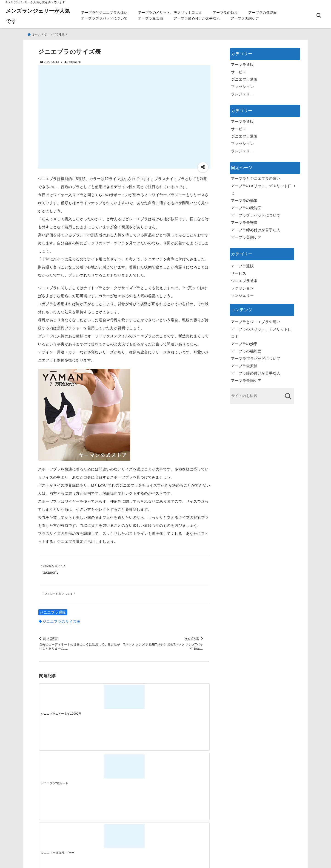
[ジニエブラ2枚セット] (103, 696)
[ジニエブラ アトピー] (188, 696)
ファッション (242, 85)
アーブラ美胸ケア (245, 18)
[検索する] (288, 394)
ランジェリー (242, 92)
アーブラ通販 (242, 63)
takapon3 (75, 60)
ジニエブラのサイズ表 (61, 620)
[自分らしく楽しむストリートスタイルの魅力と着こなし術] (145, 769)
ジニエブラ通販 (53, 611)
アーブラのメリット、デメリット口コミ (170, 13)
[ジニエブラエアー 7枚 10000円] (60, 696)
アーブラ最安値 (151, 18)
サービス (239, 70)
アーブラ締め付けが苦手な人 (197, 18)
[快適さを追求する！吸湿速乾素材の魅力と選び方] (188, 769)
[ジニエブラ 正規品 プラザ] (145, 696)
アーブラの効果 (225, 13)
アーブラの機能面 (263, 13)
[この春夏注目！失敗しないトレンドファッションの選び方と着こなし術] (103, 769)
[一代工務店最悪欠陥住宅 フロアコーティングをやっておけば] (60, 769)
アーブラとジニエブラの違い (104, 13)
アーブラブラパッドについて (104, 18)
